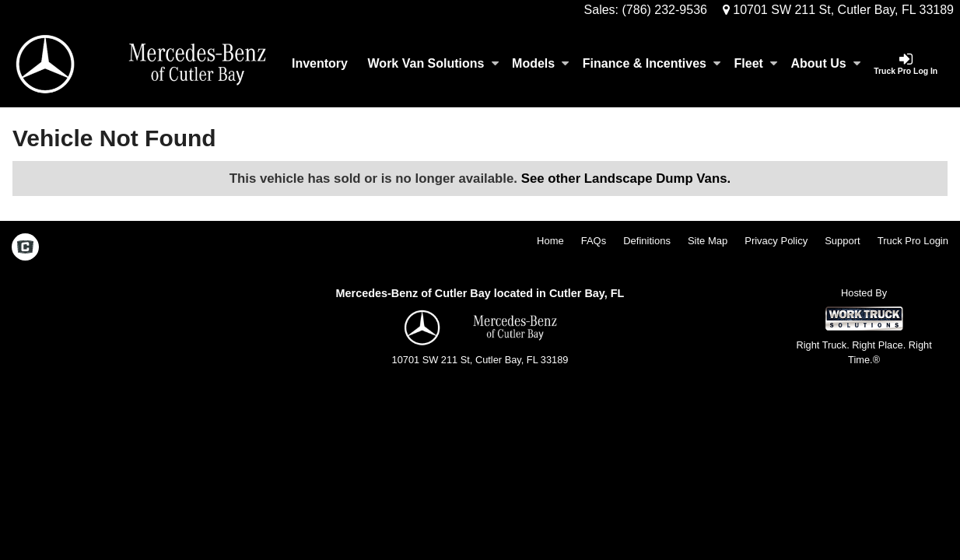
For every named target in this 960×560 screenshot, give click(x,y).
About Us (826, 63)
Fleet (756, 63)
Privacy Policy (776, 241)
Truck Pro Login (913, 241)
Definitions (647, 241)
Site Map (708, 241)
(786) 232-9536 (665, 10)
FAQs (594, 241)
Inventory (320, 63)
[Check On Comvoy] (25, 248)
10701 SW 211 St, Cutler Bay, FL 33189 (838, 10)
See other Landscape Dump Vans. (626, 178)
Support (843, 241)
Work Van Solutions (433, 63)
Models (540, 63)
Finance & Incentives (652, 63)
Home (550, 241)
